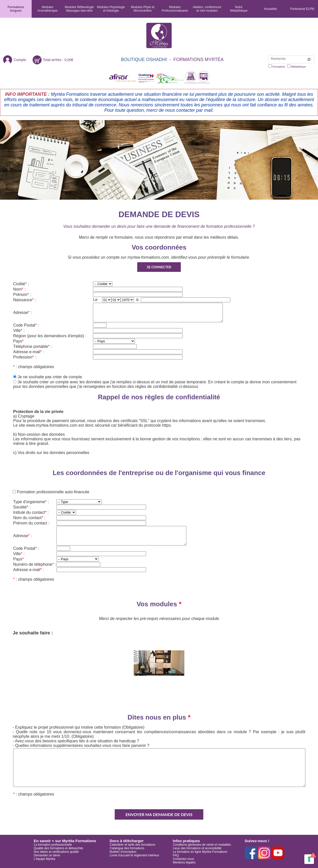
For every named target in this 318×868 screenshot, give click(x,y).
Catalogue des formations (127, 848)
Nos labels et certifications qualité (56, 852)
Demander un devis (47, 855)
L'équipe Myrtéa (44, 859)
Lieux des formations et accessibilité (197, 848)
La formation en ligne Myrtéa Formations (200, 852)
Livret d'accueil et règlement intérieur (134, 855)
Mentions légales (184, 862)
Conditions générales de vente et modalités (202, 845)
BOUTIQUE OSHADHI (144, 60)
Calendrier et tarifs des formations (132, 845)
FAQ (176, 855)
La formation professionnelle (53, 845)
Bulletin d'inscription (123, 852)
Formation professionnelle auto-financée (53, 492)
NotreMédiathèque (239, 9)
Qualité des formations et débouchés (58, 848)
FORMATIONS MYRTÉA (198, 60)
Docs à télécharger (127, 841)
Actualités (270, 9)
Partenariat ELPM (302, 9)
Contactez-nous (183, 859)
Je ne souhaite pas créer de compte (50, 377)
